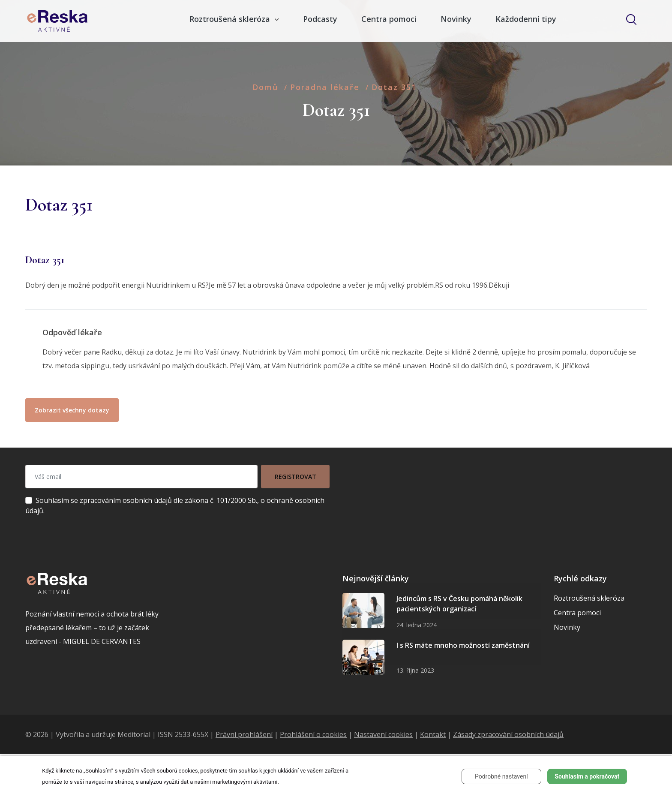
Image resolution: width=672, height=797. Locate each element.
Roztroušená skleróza (589, 598)
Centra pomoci (389, 19)
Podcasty (320, 19)
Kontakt (433, 734)
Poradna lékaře (325, 87)
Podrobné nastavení (501, 776)
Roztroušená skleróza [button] (231, 19)
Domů (265, 87)
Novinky (456, 19)
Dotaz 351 (394, 87)
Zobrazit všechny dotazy (72, 410)
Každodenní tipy (526, 19)
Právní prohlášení (244, 734)
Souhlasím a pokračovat (587, 776)
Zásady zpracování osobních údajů (508, 734)
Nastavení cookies (383, 734)
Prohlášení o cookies (313, 734)
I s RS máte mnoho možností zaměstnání (463, 645)
